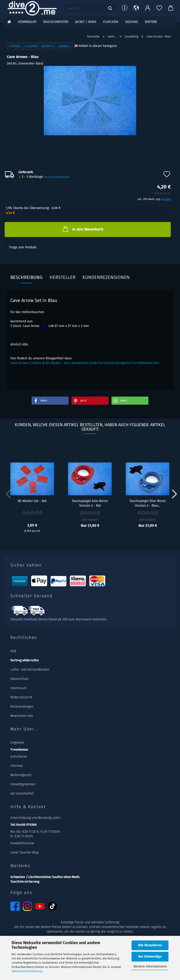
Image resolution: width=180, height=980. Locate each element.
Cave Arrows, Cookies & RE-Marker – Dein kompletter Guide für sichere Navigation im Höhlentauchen (85, 363)
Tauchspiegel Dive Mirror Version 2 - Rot (90, 503)
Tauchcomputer (55, 22)
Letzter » (64, 46)
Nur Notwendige (150, 957)
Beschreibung (27, 277)
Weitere (151, 22)
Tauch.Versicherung (25, 882)
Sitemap (16, 766)
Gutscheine (19, 757)
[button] (136, 8)
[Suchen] (110, 8)
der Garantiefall (22, 794)
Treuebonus (19, 750)
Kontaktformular (22, 843)
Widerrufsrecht (21, 697)
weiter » (48, 46)
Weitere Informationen (150, 966)
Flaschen (111, 22)
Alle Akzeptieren (150, 945)
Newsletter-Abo (22, 716)
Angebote (17, 743)
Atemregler (27, 22)
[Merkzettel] (159, 8)
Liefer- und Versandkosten (30, 670)
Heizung (132, 22)
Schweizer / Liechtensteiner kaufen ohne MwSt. (45, 877)
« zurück (31, 46)
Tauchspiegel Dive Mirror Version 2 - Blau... (148, 503)
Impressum (19, 688)
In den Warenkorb (83, 229)
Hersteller (63, 277)
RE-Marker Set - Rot (32, 501)
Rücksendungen (22, 707)
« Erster (15, 46)
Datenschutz (19, 679)
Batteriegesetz (21, 775)
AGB (13, 651)
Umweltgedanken (23, 784)
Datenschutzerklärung (27, 971)
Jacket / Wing (86, 22)
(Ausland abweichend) (57, 177)
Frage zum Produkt (23, 247)
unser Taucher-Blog (24, 852)
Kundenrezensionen (106, 277)
